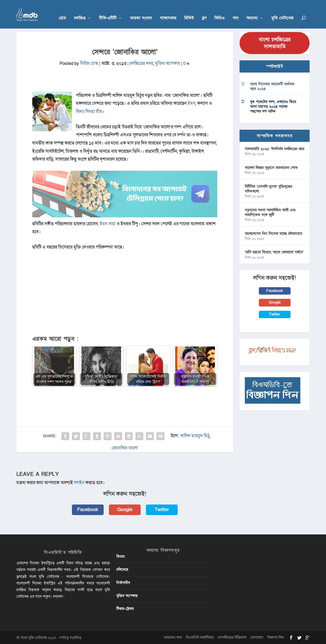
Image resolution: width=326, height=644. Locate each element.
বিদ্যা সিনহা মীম (89, 111)
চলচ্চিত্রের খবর (141, 63)
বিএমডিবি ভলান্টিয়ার (200, 637)
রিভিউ (189, 11)
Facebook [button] (88, 509)
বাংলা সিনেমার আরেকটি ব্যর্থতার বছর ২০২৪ (272, 86)
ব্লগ (204, 11)
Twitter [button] (162, 509)
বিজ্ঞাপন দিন (276, 637)
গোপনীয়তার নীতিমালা (232, 637)
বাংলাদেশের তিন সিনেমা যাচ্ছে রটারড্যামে (274, 233)
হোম (62, 11)
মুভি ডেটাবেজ (282, 11)
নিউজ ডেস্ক (89, 63)
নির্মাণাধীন (123, 582)
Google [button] (125, 509)
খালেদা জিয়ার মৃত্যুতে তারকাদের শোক (271, 167)
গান (236, 11)
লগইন (79, 482)
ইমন (192, 103)
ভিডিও (220, 11)
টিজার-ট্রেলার (125, 608)
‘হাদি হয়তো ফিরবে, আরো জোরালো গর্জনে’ (274, 252)
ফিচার (120, 556)
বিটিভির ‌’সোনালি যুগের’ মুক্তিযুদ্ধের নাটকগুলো (268, 188)
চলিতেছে (122, 569)
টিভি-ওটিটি (108, 11)
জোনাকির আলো (125, 447)
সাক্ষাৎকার (168, 11)
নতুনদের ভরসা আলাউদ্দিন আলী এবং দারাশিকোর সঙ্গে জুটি (270, 212)
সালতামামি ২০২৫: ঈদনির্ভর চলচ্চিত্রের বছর (275, 149)
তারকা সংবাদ (141, 11)
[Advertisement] (125, 295)
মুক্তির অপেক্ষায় (167, 63)
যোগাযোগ (257, 637)
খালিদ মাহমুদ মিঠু (195, 435)
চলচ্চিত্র (80, 11)
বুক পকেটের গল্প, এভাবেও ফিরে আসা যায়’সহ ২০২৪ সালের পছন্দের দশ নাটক (273, 106)
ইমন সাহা (108, 223)
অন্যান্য (252, 11)
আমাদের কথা (173, 637)
